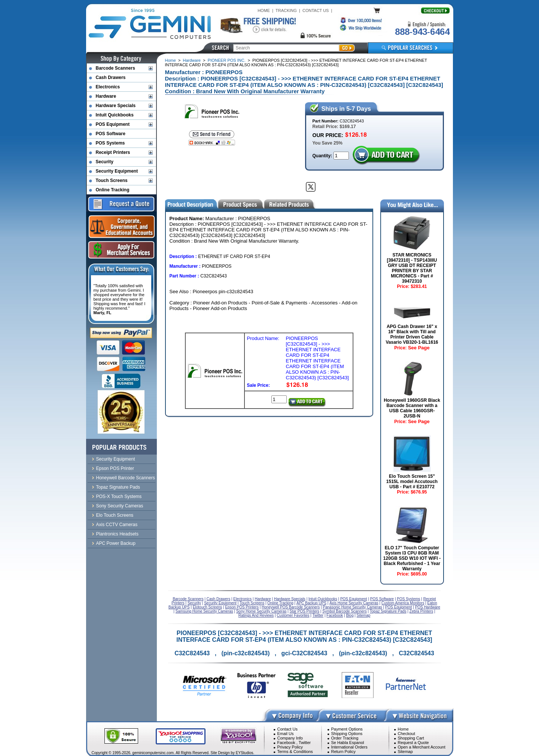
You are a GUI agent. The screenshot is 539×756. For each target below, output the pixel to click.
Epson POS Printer (115, 468)
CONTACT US (316, 10)
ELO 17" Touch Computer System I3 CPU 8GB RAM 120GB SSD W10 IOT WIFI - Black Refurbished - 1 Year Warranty (412, 558)
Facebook (286, 743)
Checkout (406, 734)
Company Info (290, 738)
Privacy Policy (290, 747)
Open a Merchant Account (422, 747)
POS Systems (110, 143)
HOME (264, 10)
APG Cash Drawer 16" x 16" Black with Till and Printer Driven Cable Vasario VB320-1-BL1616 (412, 334)
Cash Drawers (111, 78)
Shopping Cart (411, 738)
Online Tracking (113, 190)
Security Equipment (117, 171)
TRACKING (286, 10)
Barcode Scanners (115, 68)
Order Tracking (345, 738)
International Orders (349, 747)
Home (170, 60)
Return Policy (343, 752)
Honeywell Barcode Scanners (126, 478)
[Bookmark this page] (212, 143)
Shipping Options (347, 734)
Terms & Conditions (295, 752)
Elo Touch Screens (115, 515)
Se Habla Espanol (348, 743)
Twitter (305, 743)
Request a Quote (413, 743)
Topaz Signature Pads (118, 487)
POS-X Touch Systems (119, 497)
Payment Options (347, 729)
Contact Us (287, 729)
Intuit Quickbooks (115, 115)
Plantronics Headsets (117, 534)
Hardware (192, 60)
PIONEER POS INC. (227, 60)
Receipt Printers (113, 152)
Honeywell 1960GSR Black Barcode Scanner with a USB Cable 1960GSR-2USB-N (412, 408)
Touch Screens (112, 180)
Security (105, 162)
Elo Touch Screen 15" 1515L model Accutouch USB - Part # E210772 (412, 482)
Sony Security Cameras (120, 506)
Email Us (286, 734)
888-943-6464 (422, 32)
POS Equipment (113, 124)
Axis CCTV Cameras (117, 525)
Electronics (108, 87)
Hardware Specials (116, 106)
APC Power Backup (116, 543)
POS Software (111, 134)
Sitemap (405, 752)
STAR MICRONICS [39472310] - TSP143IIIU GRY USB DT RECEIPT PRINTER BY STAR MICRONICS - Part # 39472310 (412, 268)
